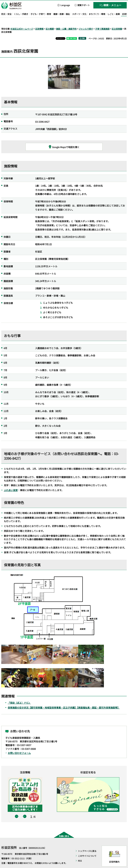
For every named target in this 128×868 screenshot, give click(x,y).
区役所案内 (114, 854)
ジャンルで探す (86, 21)
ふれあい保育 (11, 483)
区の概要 (50, 21)
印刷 (83, 31)
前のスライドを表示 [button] (17, 809)
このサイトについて (87, 848)
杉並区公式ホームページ (22, 21)
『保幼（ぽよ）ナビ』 (19, 695)
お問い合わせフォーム (19, 745)
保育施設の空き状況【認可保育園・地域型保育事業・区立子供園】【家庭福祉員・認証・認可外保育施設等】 (64, 700)
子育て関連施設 (102, 21)
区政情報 (39, 21)
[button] (64, 5)
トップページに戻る (87, 844)
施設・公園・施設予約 (66, 21)
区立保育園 (117, 21)
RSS (80, 853)
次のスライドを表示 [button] (25, 809)
